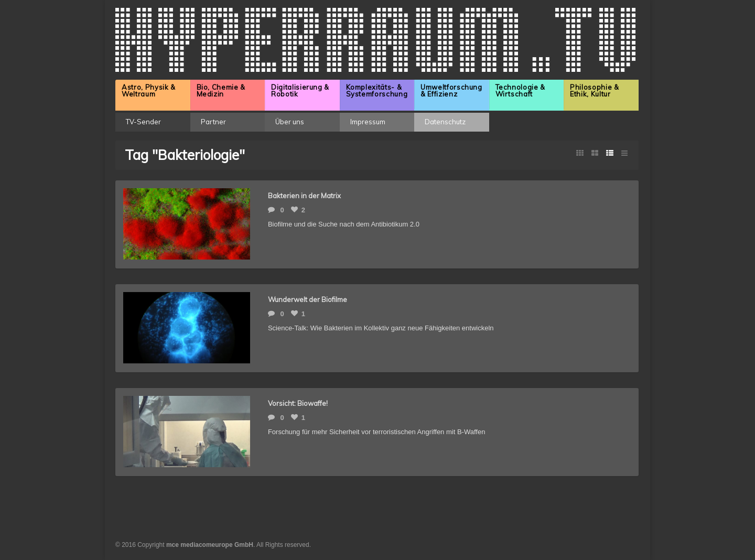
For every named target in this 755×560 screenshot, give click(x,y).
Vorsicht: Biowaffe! (298, 403)
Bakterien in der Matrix (304, 196)
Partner (213, 122)
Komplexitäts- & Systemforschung (377, 90)
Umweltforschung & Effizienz (451, 90)
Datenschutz (445, 122)
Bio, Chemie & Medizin (221, 90)
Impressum (368, 122)
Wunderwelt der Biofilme (308, 299)
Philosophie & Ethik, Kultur (594, 90)
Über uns (290, 122)
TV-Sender (143, 122)
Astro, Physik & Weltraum (149, 90)
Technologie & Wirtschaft (520, 90)
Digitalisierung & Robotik (300, 90)
